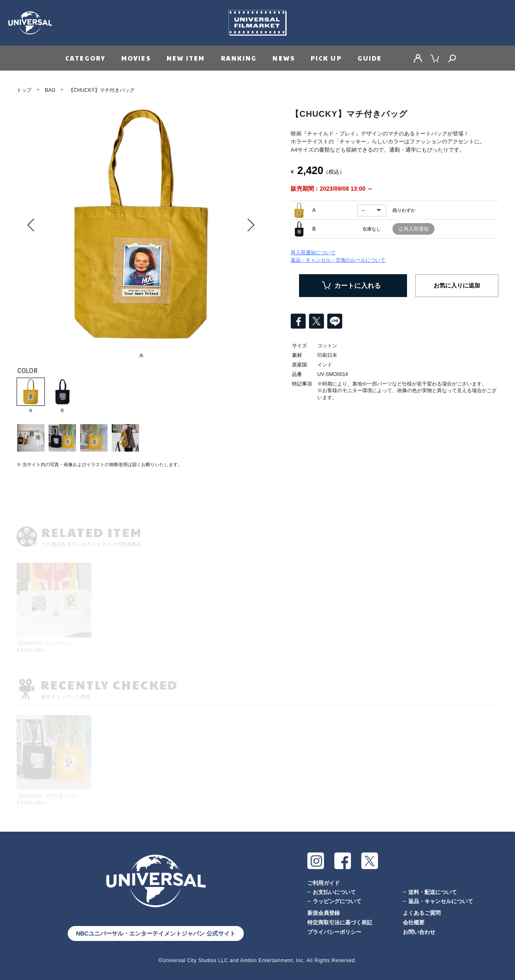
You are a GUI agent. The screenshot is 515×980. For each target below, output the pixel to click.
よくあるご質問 (422, 913)
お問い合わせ (419, 932)
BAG (50, 90)
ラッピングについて (337, 901)
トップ (24, 90)
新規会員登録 (324, 913)
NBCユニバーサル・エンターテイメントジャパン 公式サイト (156, 933)
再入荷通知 (416, 229)
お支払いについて (334, 892)
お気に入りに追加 (457, 285)
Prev (31, 225)
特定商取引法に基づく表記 (340, 922)
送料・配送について (433, 892)
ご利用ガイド (324, 883)
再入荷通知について (313, 253)
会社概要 (414, 922)
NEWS (283, 58)
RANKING (239, 58)
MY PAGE (418, 58)
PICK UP (326, 58)
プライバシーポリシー (334, 932)
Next (251, 225)
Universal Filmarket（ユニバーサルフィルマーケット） (257, 23)
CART (435, 58)
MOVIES (136, 58)
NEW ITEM (186, 58)
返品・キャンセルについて (441, 901)
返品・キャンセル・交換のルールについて (338, 260)
